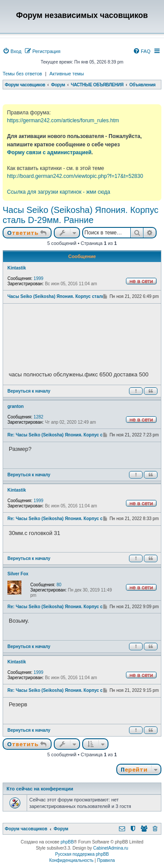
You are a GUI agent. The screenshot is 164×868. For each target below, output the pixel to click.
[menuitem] (12, 51)
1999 (38, 278)
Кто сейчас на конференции (40, 789)
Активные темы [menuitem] (67, 74)
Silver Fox (18, 574)
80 (59, 585)
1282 (38, 417)
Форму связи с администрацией (49, 152)
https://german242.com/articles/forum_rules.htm (63, 120)
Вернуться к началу (29, 391)
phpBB (67, 842)
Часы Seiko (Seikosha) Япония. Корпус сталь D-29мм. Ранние (80, 215)
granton (16, 406)
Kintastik (17, 268)
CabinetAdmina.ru (111, 848)
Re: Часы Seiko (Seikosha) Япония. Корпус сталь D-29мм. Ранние (78, 435)
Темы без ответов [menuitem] (22, 74)
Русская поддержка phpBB (82, 854)
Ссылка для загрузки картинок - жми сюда (59, 192)
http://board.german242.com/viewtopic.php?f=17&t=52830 (75, 176)
